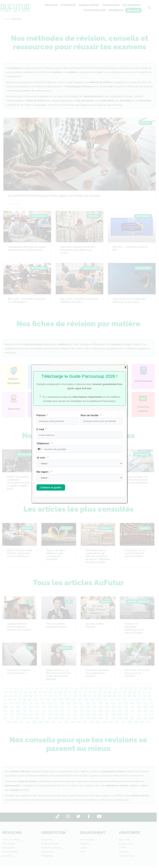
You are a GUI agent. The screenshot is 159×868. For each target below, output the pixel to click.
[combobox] (40, 449)
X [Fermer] (126, 367)
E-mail (40, 429)
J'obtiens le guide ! (51, 487)
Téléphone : (43, 443)
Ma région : (43, 472)
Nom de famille (90, 415)
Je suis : (42, 458)
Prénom (41, 415)
